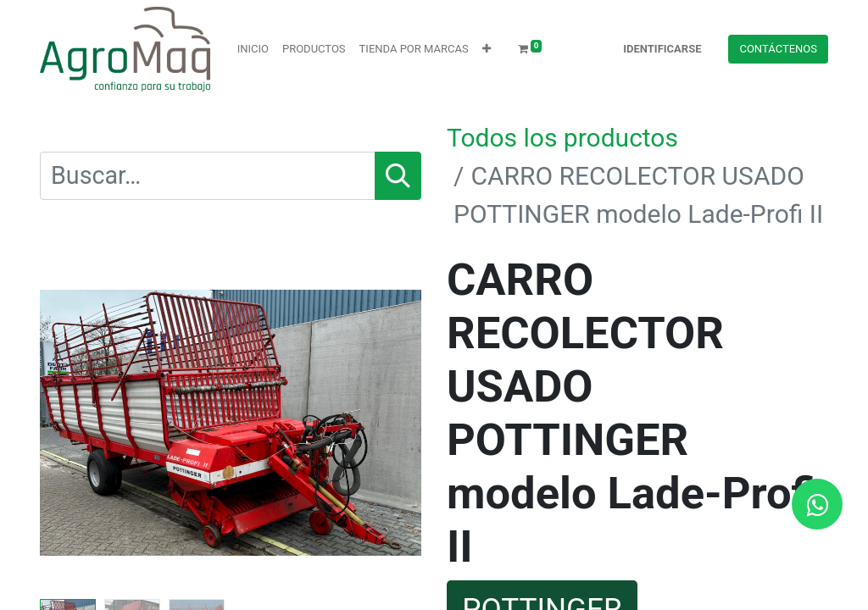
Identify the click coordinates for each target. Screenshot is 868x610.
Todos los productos (562, 138)
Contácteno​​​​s (778, 49)
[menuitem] (253, 49)
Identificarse (662, 49)
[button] (487, 49)
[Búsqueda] (398, 176)
